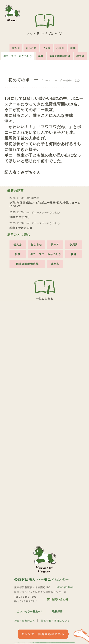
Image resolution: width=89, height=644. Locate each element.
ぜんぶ (16, 48)
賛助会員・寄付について (55, 621)
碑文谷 (81, 56)
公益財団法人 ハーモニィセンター (42, 579)
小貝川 (60, 48)
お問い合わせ (58, 599)
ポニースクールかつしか (18, 56)
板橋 (73, 48)
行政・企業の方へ (25, 621)
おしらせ (31, 48)
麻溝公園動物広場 (60, 56)
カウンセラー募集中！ (30, 611)
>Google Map (65, 587)
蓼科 (41, 56)
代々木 (46, 48)
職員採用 (57, 611)
